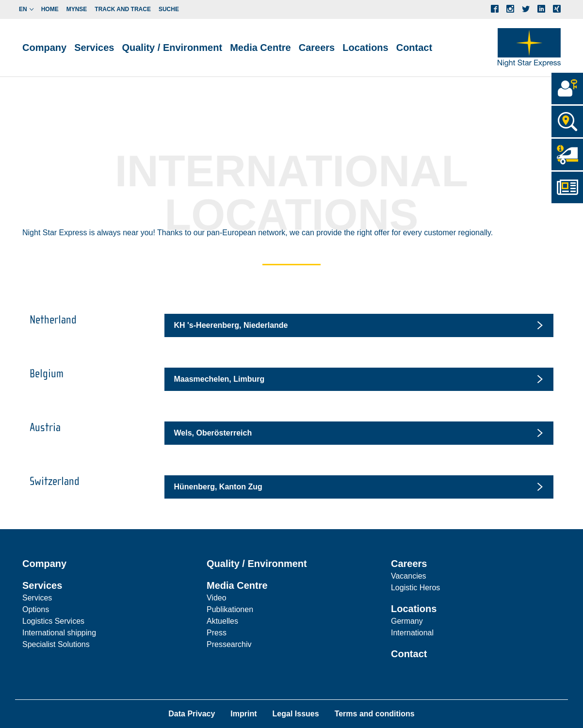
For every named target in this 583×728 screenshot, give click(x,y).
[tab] (359, 325)
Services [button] (94, 48)
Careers (409, 564)
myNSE (77, 9)
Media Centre (237, 585)
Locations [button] (365, 48)
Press (217, 633)
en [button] (23, 9)
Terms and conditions (375, 714)
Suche (169, 9)
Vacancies (409, 576)
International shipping (59, 633)
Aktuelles (222, 621)
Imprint (243, 714)
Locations (414, 609)
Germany (407, 621)
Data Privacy (192, 714)
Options (36, 609)
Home (50, 9)
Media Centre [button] (260, 48)
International (412, 633)
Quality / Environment (172, 48)
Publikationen (230, 609)
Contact (414, 48)
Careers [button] (317, 48)
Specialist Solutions (56, 644)
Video (217, 598)
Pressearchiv (229, 644)
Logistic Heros (415, 588)
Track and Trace (123, 9)
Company (44, 48)
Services (42, 585)
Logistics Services (53, 621)
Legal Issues (296, 714)
